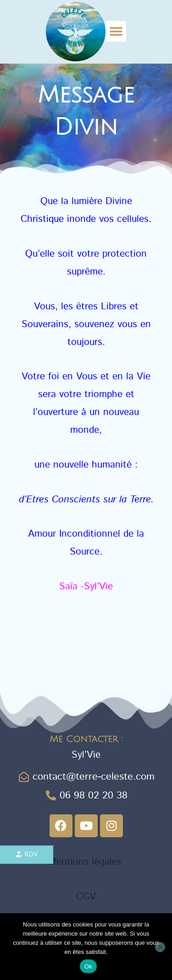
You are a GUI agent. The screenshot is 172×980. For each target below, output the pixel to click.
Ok (88, 967)
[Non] (160, 947)
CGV (86, 897)
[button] (116, 31)
